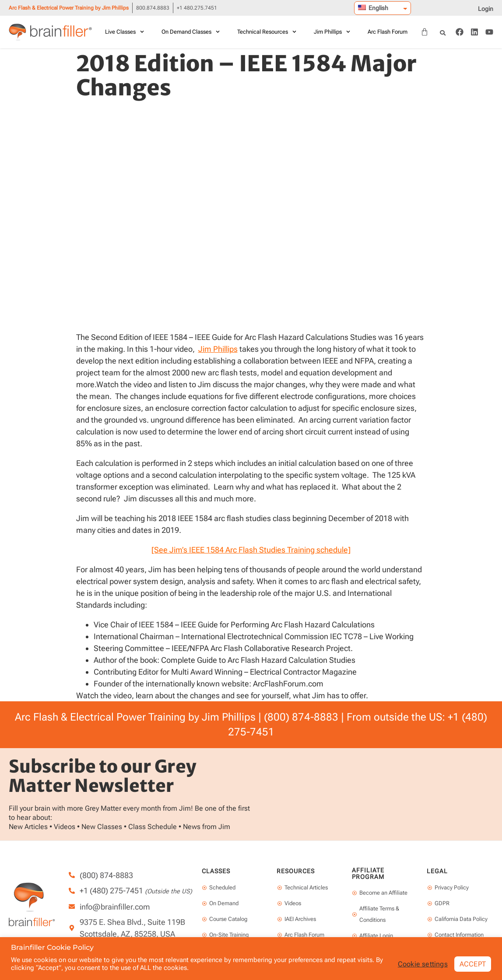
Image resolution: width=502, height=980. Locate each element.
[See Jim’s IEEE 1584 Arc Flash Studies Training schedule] (251, 550)
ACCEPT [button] (473, 964)
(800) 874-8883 (301, 717)
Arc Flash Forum (388, 32)
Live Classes (125, 32)
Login (486, 9)
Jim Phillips (332, 32)
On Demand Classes (191, 32)
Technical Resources (267, 32)
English (373, 8)
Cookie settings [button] (423, 964)
